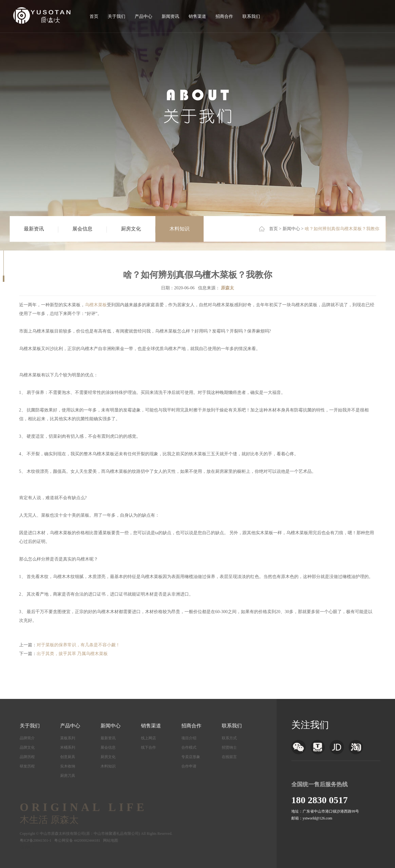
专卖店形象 (191, 757)
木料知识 (179, 229)
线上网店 (148, 738)
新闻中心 (291, 229)
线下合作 (148, 747)
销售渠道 (197, 16)
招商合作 (224, 16)
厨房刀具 (68, 776)
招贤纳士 (229, 747)
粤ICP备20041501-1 (36, 840)
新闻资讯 (170, 16)
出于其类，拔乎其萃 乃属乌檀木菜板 (72, 654)
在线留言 (229, 757)
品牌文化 (27, 747)
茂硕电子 (27, 847)
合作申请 (189, 766)
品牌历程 (27, 757)
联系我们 (251, 16)
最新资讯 (34, 229)
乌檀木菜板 (96, 305)
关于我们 (117, 16)
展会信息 (82, 229)
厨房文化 (131, 229)
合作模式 (189, 747)
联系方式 (229, 738)
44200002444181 (87, 840)
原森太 (227, 288)
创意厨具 (68, 757)
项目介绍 (189, 738)
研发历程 (27, 766)
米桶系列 (68, 747)
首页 (94, 16)
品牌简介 (27, 738)
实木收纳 (68, 766)
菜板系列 (68, 738)
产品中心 (143, 16)
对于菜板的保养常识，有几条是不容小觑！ (78, 645)
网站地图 (111, 840)
